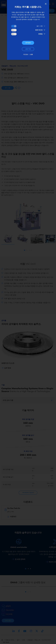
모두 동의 (28, 43)
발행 (32, 54)
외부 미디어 (39, 30)
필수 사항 (40, 26)
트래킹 (40, 34)
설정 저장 (28, 49)
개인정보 (26, 54)
